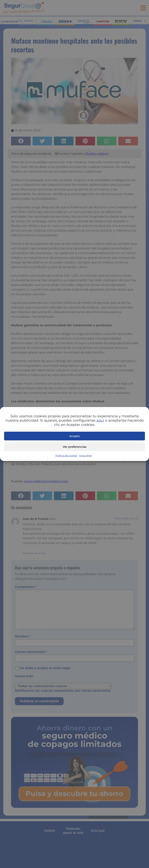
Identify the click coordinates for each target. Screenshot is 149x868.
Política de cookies (66, 455)
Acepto (75, 436)
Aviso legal (85, 455)
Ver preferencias (75, 447)
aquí (100, 420)
